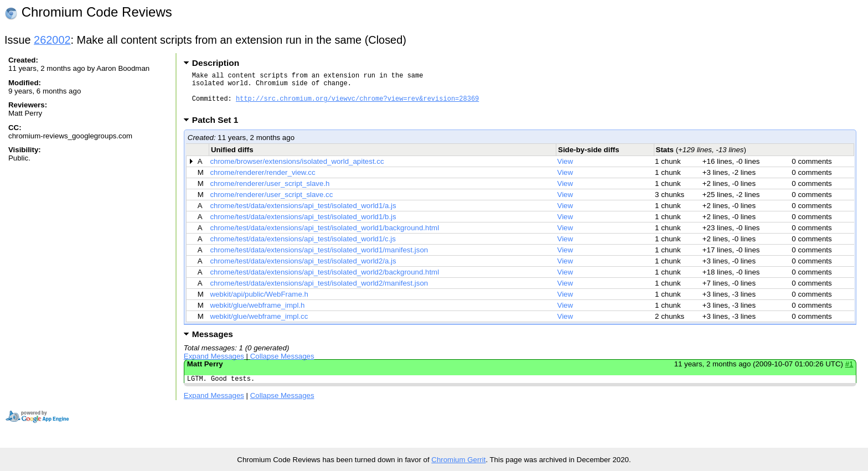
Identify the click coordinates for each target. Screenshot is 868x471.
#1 (849, 372)
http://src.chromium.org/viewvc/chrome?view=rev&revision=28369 (357, 105)
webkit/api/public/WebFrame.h (259, 302)
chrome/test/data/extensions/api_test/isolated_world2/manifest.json (319, 291)
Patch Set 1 (219, 128)
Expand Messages (214, 364)
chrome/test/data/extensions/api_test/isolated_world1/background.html (324, 236)
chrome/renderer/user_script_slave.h (270, 192)
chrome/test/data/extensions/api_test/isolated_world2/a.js (303, 269)
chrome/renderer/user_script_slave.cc (271, 203)
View (565, 170)
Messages (213, 342)
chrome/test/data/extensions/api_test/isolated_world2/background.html (324, 280)
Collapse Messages (282, 364)
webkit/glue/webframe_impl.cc (259, 325)
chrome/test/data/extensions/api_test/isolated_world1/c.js (303, 247)
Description (216, 63)
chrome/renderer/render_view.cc (262, 181)
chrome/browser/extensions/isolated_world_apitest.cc (297, 170)
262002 (52, 40)
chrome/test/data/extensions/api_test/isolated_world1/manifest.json (319, 258)
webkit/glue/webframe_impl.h (257, 314)
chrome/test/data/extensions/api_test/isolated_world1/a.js (303, 214)
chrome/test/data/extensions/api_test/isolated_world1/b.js (303, 225)
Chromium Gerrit (458, 460)
